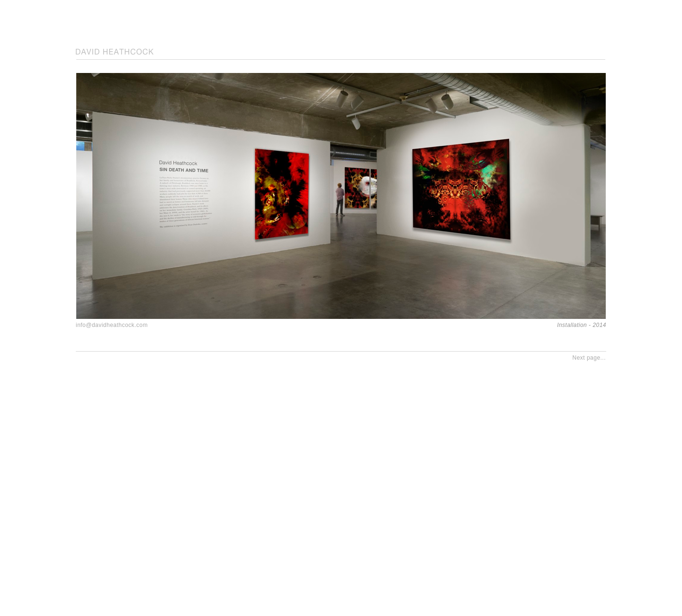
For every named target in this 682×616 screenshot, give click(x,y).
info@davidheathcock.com (112, 325)
